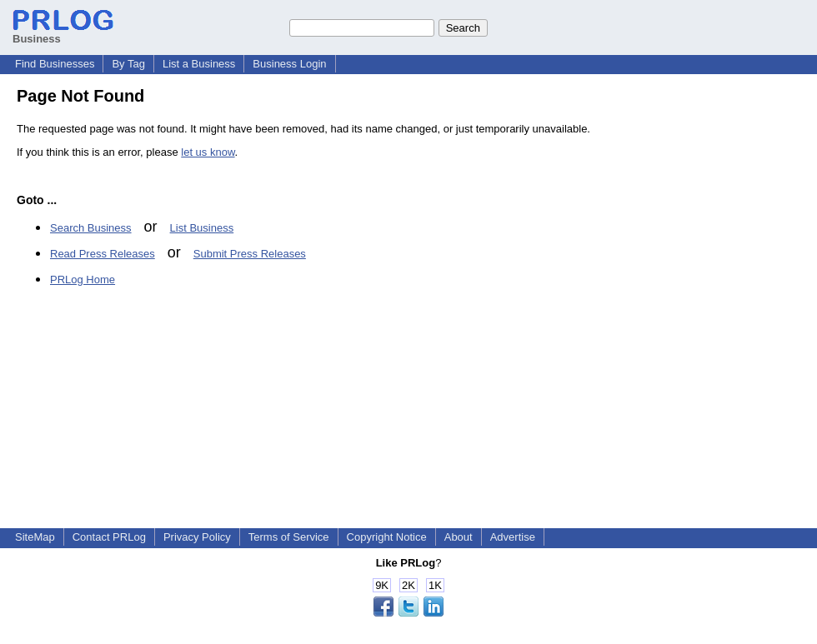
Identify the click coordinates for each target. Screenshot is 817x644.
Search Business (91, 228)
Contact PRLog (109, 537)
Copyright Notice (387, 537)
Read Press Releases (103, 254)
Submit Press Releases (250, 254)
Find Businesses (55, 64)
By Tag (128, 64)
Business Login (289, 64)
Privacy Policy (197, 537)
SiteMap (35, 537)
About (459, 537)
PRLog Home (83, 280)
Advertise (513, 537)
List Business (202, 228)
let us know (208, 152)
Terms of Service (289, 537)
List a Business (199, 64)
